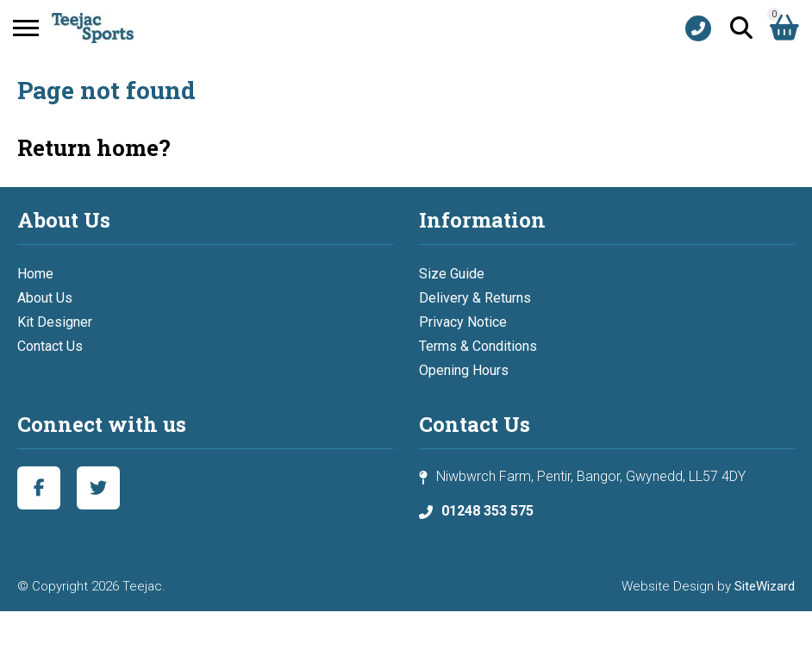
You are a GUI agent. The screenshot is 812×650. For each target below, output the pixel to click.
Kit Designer (55, 322)
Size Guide (452, 274)
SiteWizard (765, 586)
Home (35, 274)
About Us (45, 298)
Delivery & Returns (475, 298)
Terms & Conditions (478, 346)
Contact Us (50, 346)
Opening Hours (464, 370)
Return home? (94, 147)
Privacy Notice (463, 322)
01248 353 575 (487, 511)
